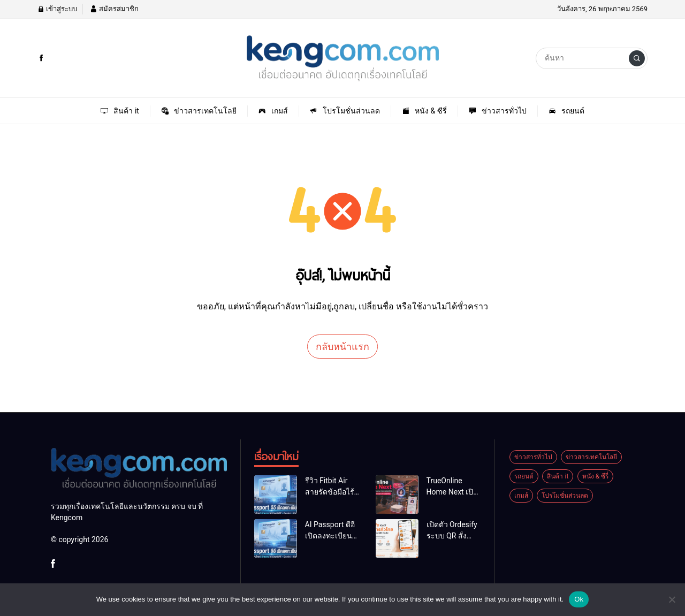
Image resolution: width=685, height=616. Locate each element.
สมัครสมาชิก (114, 9)
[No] (672, 599)
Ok (579, 599)
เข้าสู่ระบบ (57, 9)
